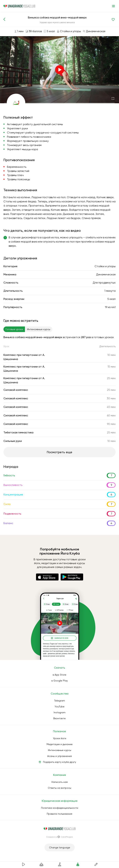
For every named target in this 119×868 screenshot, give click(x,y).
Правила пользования (59, 814)
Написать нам (60, 782)
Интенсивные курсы (60, 750)
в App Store (59, 675)
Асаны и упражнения (59, 756)
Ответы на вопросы (59, 788)
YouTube (59, 706)
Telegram (60, 701)
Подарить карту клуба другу (59, 762)
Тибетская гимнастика (18, 432)
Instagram (60, 712)
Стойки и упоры (105, 266)
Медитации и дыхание (60, 744)
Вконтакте (59, 718)
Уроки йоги (60, 738)
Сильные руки (13, 441)
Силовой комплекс (16, 390)
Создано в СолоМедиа (59, 837)
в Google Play (60, 681)
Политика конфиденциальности (60, 808)
